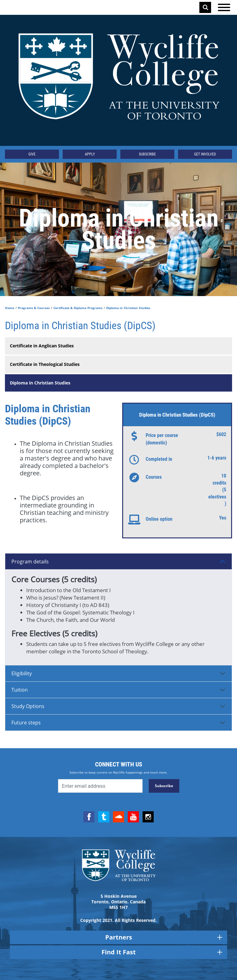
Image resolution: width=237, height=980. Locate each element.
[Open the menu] (224, 7)
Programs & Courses (34, 308)
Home (10, 308)
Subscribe (147, 154)
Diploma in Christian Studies (40, 383)
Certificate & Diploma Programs (78, 308)
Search (206, 7)
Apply (90, 154)
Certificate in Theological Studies (45, 364)
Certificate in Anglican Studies (42, 346)
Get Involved (205, 154)
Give (32, 154)
